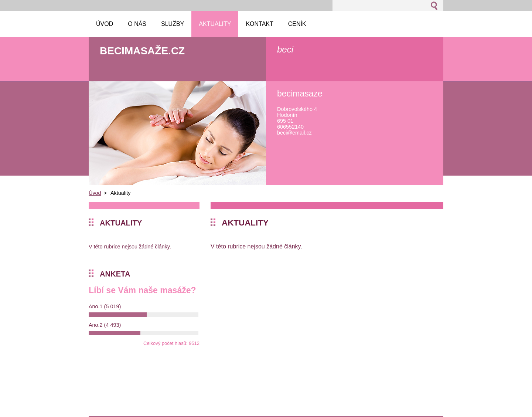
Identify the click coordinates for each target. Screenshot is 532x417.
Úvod (95, 193)
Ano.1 (105, 306)
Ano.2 (105, 325)
